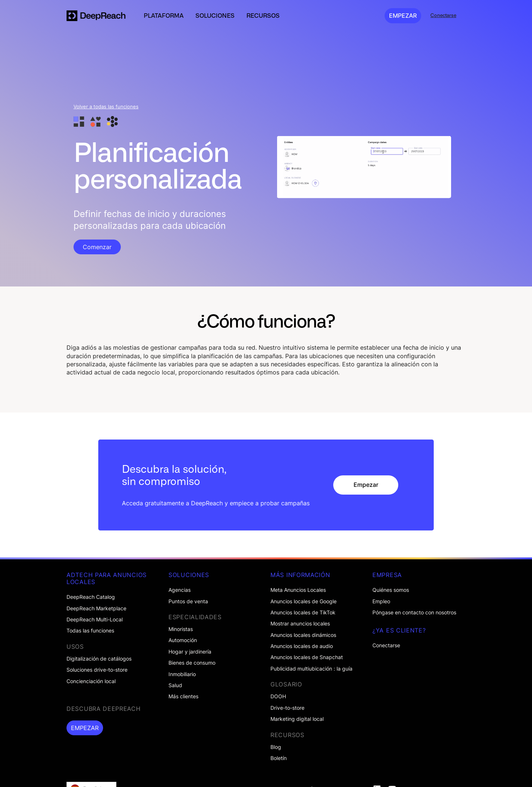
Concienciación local (91, 681)
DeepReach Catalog (91, 597)
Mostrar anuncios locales (300, 624)
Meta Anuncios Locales (298, 590)
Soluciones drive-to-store (97, 670)
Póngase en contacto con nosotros (414, 613)
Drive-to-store (287, 708)
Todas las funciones (90, 631)
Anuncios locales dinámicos (303, 635)
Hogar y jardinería (190, 652)
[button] (164, 16)
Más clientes (183, 696)
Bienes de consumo (192, 663)
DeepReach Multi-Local (95, 620)
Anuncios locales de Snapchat (307, 657)
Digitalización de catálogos (99, 659)
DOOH (278, 696)
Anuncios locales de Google (303, 601)
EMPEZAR (403, 16)
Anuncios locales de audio (302, 646)
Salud (175, 685)
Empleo (381, 601)
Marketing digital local (297, 719)
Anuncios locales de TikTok (303, 613)
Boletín (279, 758)
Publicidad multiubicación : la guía (311, 669)
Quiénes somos (391, 590)
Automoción (183, 640)
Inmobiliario (182, 674)
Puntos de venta (188, 601)
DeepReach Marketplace (96, 608)
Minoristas (181, 629)
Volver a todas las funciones (106, 107)
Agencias (180, 590)
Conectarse (386, 645)
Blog (276, 747)
